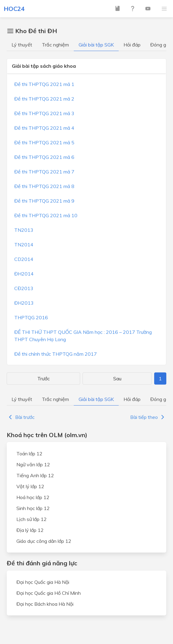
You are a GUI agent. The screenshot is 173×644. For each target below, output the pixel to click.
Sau (117, 379)
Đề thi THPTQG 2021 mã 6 (44, 157)
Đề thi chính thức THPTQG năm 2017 (56, 354)
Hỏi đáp (132, 45)
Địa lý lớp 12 (30, 530)
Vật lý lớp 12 (30, 486)
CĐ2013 (24, 288)
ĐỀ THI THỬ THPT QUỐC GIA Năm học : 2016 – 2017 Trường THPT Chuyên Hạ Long (83, 336)
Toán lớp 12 (29, 454)
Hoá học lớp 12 (33, 497)
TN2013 (24, 230)
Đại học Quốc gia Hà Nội (43, 582)
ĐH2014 (24, 274)
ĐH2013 (24, 303)
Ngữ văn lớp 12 (33, 464)
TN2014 (24, 245)
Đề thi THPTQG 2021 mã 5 (44, 142)
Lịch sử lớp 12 (32, 519)
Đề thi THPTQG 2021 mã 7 (44, 172)
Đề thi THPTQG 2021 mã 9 (44, 201)
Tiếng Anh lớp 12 (35, 475)
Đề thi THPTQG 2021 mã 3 (44, 113)
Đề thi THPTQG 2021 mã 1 (44, 84)
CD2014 (24, 259)
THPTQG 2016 (31, 317)
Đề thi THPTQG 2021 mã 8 (44, 186)
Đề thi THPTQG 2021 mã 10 (46, 215)
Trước (44, 379)
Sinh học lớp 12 (33, 508)
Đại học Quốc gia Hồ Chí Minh (49, 593)
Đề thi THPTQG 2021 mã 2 (44, 99)
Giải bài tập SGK (96, 45)
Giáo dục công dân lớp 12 (44, 541)
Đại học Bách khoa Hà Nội (45, 604)
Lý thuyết (22, 45)
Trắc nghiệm (55, 45)
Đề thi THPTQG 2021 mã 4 (44, 128)
